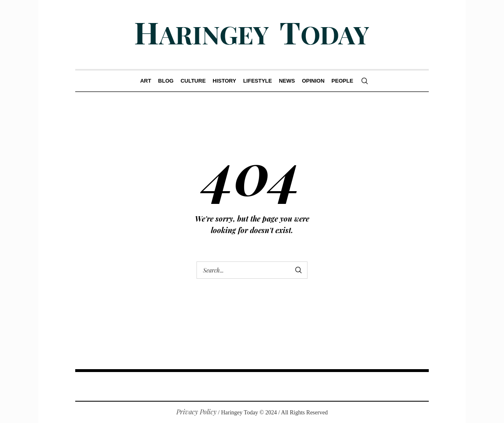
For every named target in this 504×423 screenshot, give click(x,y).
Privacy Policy (197, 412)
